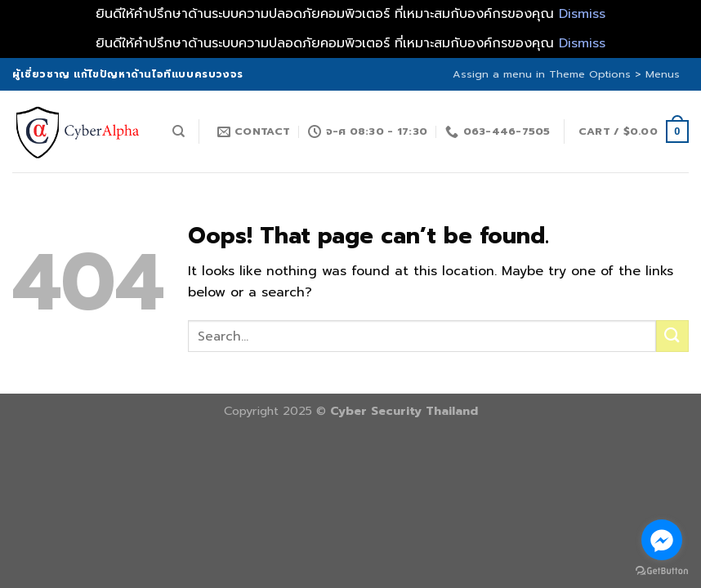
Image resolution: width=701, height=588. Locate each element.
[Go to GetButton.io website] (662, 571)
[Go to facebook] (662, 540)
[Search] (179, 131)
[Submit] (672, 336)
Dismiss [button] (582, 14)
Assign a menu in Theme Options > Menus (566, 74)
